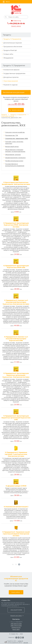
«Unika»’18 (20, 641)
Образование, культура (13, 155)
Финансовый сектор (12, 147)
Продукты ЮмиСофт (10, 50)
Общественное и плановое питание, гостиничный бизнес (15, 151)
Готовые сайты (8, 54)
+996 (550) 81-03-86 (16, 624)
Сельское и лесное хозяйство (15, 132)
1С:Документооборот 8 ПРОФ (16, 486)
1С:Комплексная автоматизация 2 (16, 507)
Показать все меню (16, 616)
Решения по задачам (10, 85)
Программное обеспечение (13, 47)
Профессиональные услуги (14, 161)
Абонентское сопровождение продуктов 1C (16, 578)
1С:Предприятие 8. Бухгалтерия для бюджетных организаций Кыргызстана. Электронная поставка (16, 375)
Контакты (16, 619)
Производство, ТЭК (12, 135)
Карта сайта (16, 629)
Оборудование (8, 58)
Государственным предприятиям (14, 73)
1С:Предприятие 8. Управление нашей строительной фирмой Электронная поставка (16, 534)
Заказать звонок (16, 26)
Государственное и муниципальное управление (15, 165)
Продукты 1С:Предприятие (12, 39)
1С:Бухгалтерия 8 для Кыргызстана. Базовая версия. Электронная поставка (16, 183)
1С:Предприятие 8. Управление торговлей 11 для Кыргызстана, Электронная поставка (16, 454)
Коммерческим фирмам (11, 70)
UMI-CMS (26, 643)
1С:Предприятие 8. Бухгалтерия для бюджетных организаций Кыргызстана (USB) (16, 418)
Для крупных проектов (11, 77)
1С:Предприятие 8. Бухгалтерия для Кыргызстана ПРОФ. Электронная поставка (16, 225)
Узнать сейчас (16, 592)
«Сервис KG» (6, 600)
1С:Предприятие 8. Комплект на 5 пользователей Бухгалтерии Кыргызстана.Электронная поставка (16, 302)
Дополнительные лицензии (13, 43)
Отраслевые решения (11, 81)
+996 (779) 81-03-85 (16, 626)
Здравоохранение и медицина (15, 158)
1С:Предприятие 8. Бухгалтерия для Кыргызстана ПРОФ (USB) (16, 267)
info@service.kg (16, 628)
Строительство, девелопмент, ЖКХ (17, 139)
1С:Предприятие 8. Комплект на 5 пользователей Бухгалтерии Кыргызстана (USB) (16, 339)
